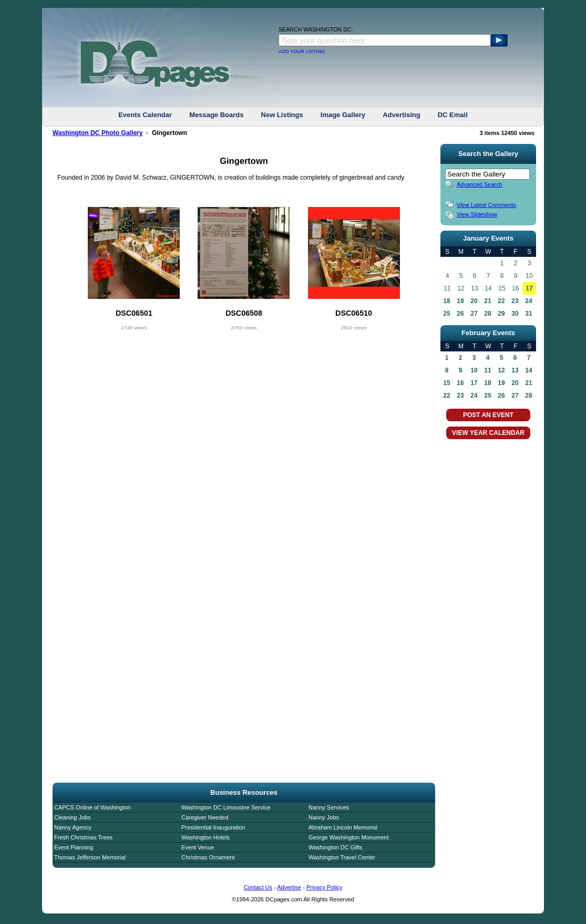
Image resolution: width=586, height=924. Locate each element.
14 (528, 370)
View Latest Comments (486, 205)
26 (460, 314)
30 (515, 314)
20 (474, 301)
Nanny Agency (73, 827)
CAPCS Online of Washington (92, 807)
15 (446, 383)
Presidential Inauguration (213, 827)
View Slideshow (477, 214)
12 (501, 370)
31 (528, 314)
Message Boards (216, 115)
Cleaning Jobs (73, 817)
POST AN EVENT (488, 415)
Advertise (289, 887)
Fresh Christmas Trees (83, 837)
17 (529, 288)
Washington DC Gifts (335, 847)
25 (446, 314)
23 (515, 301)
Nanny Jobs (324, 817)
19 (460, 301)
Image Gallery (343, 115)
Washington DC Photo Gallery (98, 133)
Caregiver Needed (205, 817)
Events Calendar (145, 115)
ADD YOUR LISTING (302, 51)
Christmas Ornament (208, 857)
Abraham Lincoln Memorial (343, 827)
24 (528, 301)
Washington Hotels (205, 837)
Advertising (402, 115)
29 (501, 314)
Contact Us (258, 887)
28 (487, 314)
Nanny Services (329, 807)
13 (515, 370)
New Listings (282, 115)
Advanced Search (480, 184)
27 (474, 314)
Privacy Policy (324, 887)
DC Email (453, 115)
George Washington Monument (348, 837)
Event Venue (198, 847)
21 (487, 301)
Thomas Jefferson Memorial (90, 857)
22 (501, 301)
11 (487, 370)
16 (460, 383)
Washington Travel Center (342, 857)
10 (474, 370)
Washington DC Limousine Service (226, 807)
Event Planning (74, 847)
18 (446, 301)
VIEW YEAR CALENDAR (488, 433)
